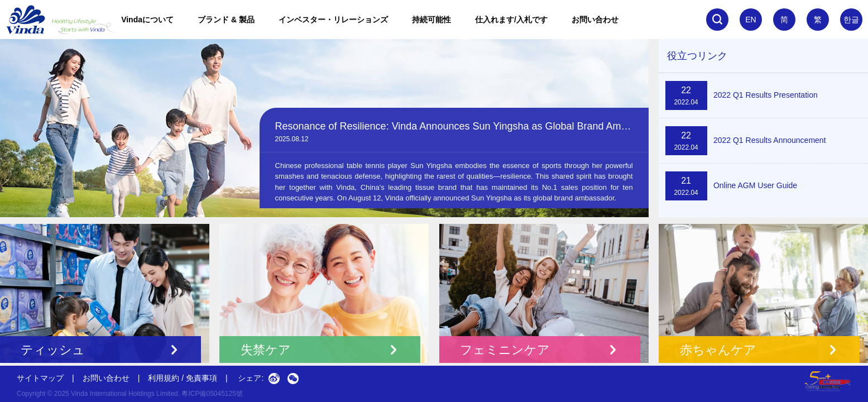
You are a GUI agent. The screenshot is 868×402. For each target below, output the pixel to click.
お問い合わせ (595, 20)
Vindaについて (147, 20)
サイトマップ (40, 378)
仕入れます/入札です (511, 20)
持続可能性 (431, 20)
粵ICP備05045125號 (212, 394)
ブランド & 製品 (226, 20)
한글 (851, 20)
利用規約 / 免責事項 (183, 378)
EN (750, 20)
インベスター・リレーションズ (333, 20)
